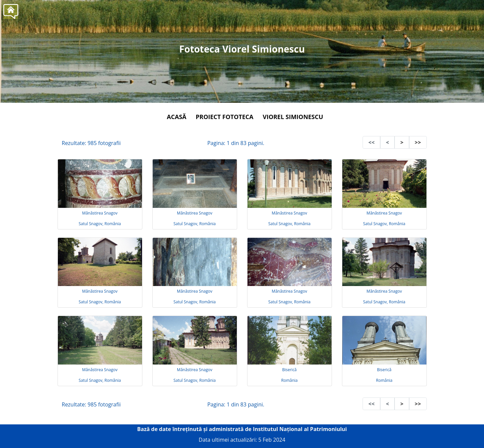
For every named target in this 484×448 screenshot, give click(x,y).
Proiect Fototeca (224, 117)
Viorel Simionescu (293, 117)
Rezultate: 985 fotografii (91, 143)
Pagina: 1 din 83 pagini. (236, 143)
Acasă (177, 117)
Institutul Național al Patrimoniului (300, 429)
